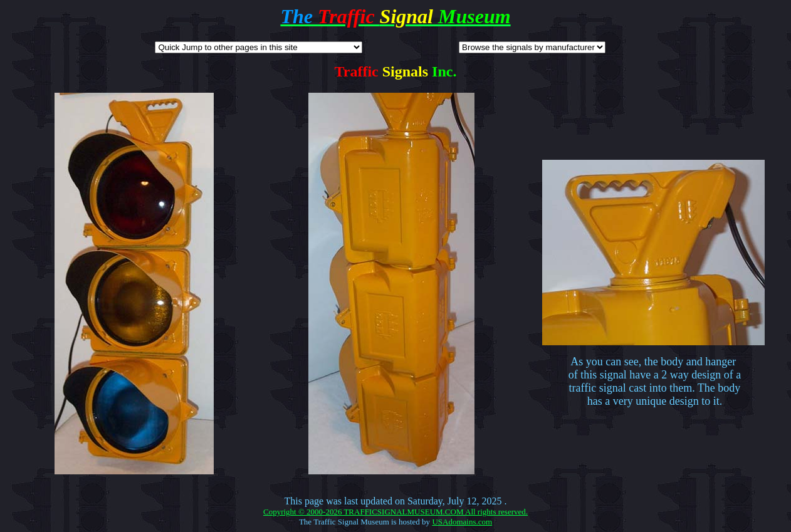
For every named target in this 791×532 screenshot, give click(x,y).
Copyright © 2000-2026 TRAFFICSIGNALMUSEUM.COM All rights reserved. (395, 512)
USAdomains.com (462, 522)
